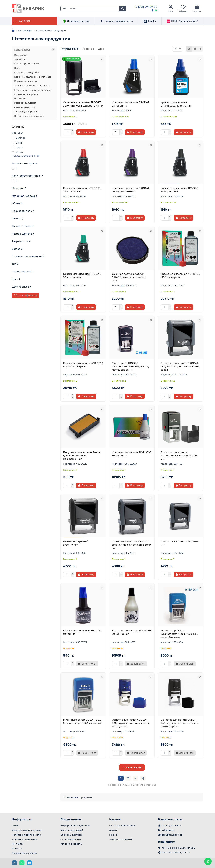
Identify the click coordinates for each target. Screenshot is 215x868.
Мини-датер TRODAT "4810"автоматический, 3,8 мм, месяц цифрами (130, 367)
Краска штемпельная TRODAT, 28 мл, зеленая (82, 276)
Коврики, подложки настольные (33, 78)
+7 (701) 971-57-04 (146, 7)
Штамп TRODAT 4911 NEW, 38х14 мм (180, 544)
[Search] (97, 9)
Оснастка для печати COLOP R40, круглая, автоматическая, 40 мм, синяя (131, 724)
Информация (22, 819)
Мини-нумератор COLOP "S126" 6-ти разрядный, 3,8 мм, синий (83, 722)
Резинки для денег (25, 104)
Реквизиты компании (25, 853)
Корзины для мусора (26, 82)
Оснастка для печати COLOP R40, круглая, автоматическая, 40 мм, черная (179, 724)
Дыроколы (20, 60)
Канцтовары (25, 31)
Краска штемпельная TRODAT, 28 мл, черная (179, 191)
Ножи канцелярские (26, 95)
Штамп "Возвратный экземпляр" (76, 544)
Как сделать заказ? (72, 830)
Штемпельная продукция (29, 117)
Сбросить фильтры (26, 296)
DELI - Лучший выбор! (182, 22)
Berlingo (19, 139)
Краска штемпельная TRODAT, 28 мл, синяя (131, 105)
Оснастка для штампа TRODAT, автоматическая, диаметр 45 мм (83, 105)
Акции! (113, 830)
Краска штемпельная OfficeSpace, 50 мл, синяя (176, 105)
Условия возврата (71, 844)
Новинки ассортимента (116, 22)
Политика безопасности (26, 835)
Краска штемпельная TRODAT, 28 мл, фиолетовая (131, 191)
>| (143, 779)
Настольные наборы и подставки (33, 91)
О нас (15, 826)
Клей (17, 69)
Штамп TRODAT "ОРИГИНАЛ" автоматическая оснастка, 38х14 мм (132, 546)
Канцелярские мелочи (27, 64)
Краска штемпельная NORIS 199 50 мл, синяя (132, 455)
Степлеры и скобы (25, 108)
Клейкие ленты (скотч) (27, 73)
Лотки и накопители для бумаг (32, 86)
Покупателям (71, 819)
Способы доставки (72, 835)
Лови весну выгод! (76, 22)
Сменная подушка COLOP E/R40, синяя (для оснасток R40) (129, 278)
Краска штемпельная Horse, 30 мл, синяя (82, 633)
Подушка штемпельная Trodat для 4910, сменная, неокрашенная (82, 456)
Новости (17, 848)
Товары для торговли (26, 113)
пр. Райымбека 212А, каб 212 (178, 848)
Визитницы (21, 56)
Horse (17, 149)
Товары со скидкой (121, 839)
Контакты (17, 844)
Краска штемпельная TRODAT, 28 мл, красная (82, 191)
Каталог (115, 819)
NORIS (17, 153)
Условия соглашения (24, 839)
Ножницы (20, 99)
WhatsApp (168, 830)
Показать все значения (26, 157)
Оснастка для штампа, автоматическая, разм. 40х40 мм (179, 456)
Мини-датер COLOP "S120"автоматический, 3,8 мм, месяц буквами (179, 635)
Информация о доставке (27, 830)
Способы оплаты (71, 839)
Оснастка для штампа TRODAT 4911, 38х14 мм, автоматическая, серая (180, 367)
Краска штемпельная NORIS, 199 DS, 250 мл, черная (83, 366)
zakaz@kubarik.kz (172, 835)
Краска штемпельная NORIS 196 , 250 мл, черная (180, 276)
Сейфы (150, 22)
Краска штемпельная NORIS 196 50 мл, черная (132, 633)
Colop (17, 144)
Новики (114, 835)
